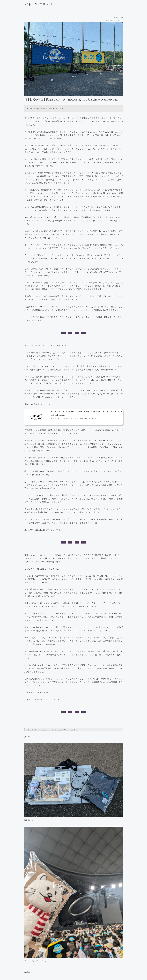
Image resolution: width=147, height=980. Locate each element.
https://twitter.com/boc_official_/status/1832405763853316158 (52, 730)
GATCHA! (70, 366)
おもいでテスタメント (42, 4)
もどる (27, 972)
